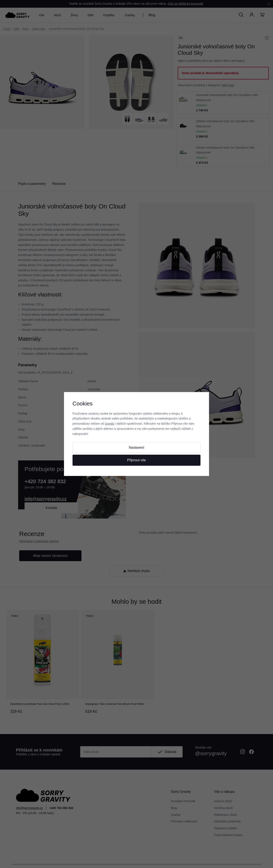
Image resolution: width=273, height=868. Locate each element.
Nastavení (136, 448)
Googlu (110, 424)
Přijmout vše (136, 460)
